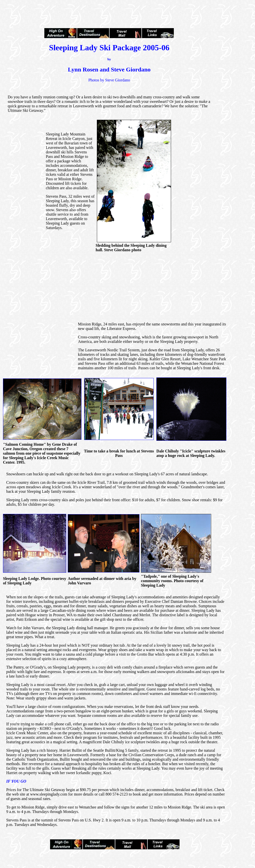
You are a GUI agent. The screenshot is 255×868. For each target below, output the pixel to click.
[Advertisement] (127, 9)
